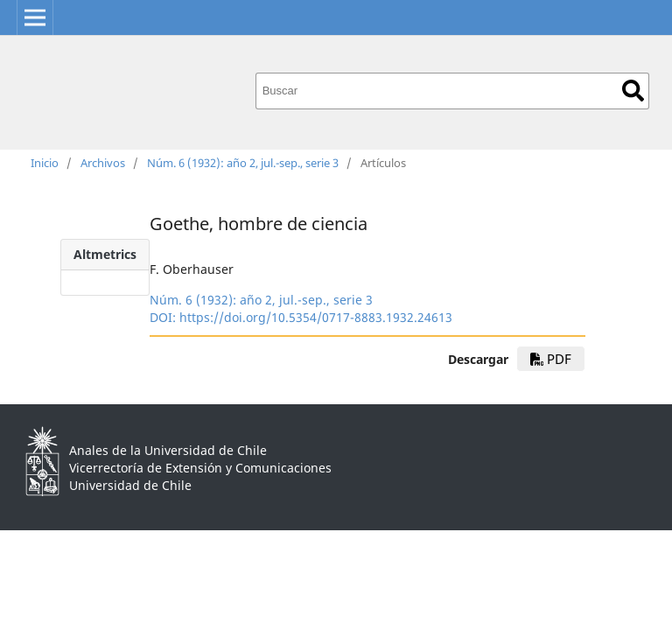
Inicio (45, 163)
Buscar (633, 91)
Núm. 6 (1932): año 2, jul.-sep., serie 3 (243, 163)
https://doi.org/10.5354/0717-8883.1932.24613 (316, 317)
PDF (551, 359)
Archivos (103, 163)
